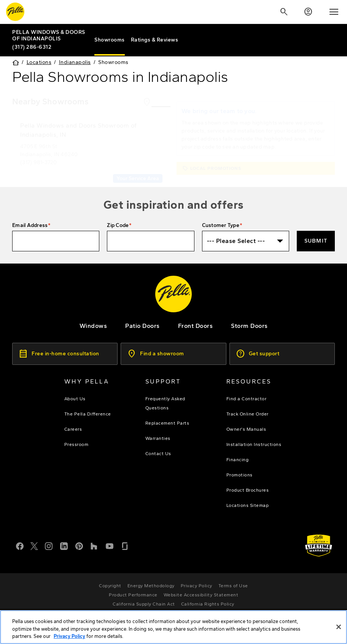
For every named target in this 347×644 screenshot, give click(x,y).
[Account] (308, 12)
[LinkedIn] (64, 544)
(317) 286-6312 (32, 47)
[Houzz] (94, 544)
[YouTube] (110, 544)
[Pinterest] (79, 544)
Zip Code (118, 224)
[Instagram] (49, 544)
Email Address (30, 224)
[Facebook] (20, 544)
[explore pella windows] (93, 324)
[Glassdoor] (125, 544)
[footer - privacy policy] (197, 584)
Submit (316, 239)
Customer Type (221, 224)
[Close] (339, 627)
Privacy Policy (69, 636)
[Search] (284, 12)
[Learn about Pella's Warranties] (319, 544)
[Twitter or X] (34, 544)
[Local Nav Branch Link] (50, 35)
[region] (173, 627)
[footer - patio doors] (142, 324)
